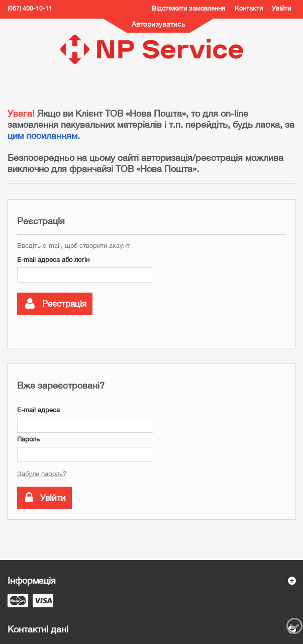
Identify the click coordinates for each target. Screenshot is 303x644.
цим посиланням (42, 135)
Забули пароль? (42, 474)
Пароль (28, 439)
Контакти (249, 8)
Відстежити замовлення (188, 8)
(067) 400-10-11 (30, 9)
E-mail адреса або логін (53, 260)
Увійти (281, 8)
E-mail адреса (38, 410)
